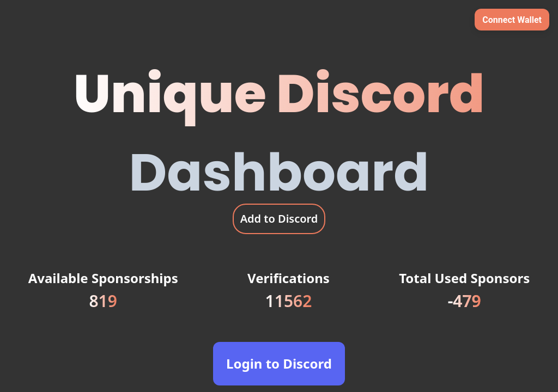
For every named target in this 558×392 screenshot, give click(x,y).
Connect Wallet (512, 20)
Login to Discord (279, 363)
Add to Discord (279, 219)
